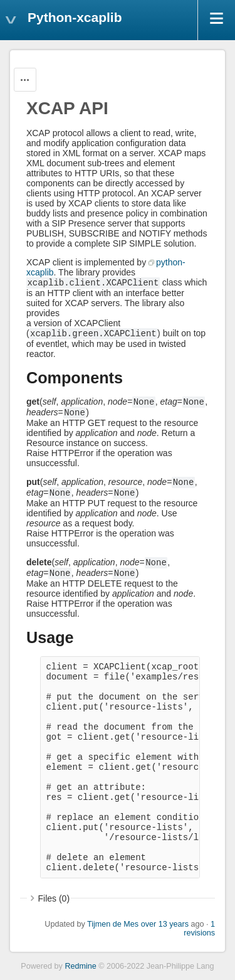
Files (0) (54, 898)
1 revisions (199, 929)
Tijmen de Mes (113, 924)
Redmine (80, 966)
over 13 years (165, 924)
